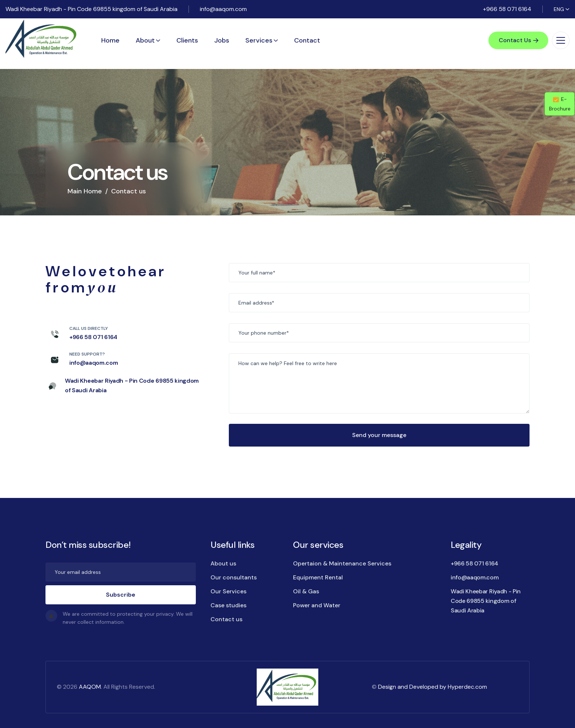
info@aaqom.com (223, 9)
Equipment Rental (318, 577)
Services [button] (259, 40)
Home (110, 40)
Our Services (228, 591)
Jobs (222, 40)
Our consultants (234, 577)
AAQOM (90, 687)
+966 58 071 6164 (507, 9)
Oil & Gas (306, 591)
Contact (307, 40)
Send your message (379, 435)
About (145, 40)
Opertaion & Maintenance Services (342, 563)
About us (223, 563)
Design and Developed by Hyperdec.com (433, 687)
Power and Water (317, 605)
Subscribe (121, 595)
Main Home (85, 191)
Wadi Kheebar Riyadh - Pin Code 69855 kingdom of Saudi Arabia (91, 9)
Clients (187, 40)
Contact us (226, 619)
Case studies (228, 605)
